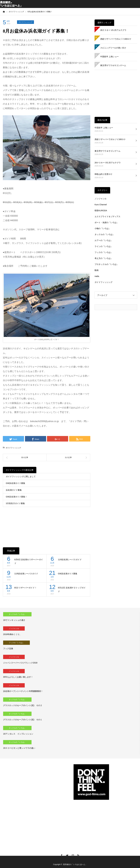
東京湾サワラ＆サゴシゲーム (113, 65)
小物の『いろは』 (103, 228)
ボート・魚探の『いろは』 (106, 222)
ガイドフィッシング (25, 22)
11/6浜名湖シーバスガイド (70, 560)
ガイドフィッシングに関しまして (21, 477)
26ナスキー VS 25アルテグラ (113, 30)
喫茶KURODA (101, 211)
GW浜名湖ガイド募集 (15, 483)
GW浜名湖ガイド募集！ (16, 497)
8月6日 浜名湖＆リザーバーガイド (29, 561)
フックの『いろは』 (104, 252)
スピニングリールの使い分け (113, 48)
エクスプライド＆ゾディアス (107, 217)
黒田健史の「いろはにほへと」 (75, 864)
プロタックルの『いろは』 (106, 264)
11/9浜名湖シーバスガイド (26, 574)
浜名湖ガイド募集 (14, 490)
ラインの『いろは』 (104, 246)
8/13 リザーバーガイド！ (25, 588)
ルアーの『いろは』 (104, 240)
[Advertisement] (47, 524)
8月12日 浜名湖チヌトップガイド (72, 590)
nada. (97, 276)
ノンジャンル (101, 199)
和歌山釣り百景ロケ (104, 174)
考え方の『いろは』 (104, 258)
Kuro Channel (101, 205)
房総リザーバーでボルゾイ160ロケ (116, 39)
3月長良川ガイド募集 (15, 503)
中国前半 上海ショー (109, 57)
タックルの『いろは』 (105, 234)
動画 (97, 270)
